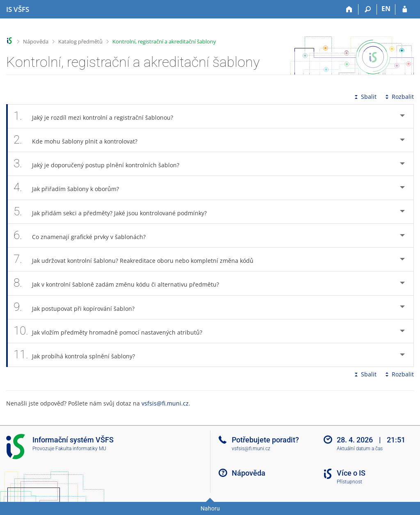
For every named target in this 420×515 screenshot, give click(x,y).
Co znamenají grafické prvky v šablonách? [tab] (84, 236)
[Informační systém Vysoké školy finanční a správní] (18, 9)
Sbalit (365, 97)
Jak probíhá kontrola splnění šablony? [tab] (79, 355)
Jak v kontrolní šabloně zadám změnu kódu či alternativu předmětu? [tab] (121, 283)
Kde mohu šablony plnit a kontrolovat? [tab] (80, 140)
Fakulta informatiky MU (81, 449)
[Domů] (349, 9)
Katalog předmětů (80, 41)
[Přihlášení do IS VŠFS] (405, 9)
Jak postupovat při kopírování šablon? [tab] (79, 307)
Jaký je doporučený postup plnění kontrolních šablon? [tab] (101, 164)
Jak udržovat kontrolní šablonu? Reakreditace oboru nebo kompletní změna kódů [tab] (138, 259)
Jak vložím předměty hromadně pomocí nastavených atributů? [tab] (112, 331)
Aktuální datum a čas (360, 449)
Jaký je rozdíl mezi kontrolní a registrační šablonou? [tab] (98, 116)
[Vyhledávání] (368, 9)
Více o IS (351, 473)
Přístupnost (349, 482)
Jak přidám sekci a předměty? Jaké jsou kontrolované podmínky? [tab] (115, 212)
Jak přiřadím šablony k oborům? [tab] (71, 188)
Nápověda (36, 41)
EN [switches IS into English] (386, 9)
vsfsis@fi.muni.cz (165, 403)
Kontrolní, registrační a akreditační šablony (164, 41)
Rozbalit (399, 97)
